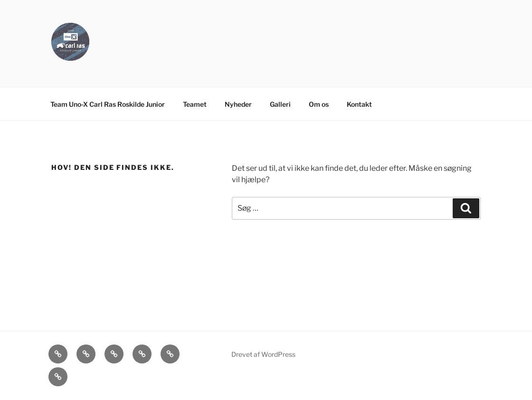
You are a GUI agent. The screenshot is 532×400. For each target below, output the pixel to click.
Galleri (280, 104)
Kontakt (359, 104)
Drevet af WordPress (263, 354)
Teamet (195, 104)
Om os (319, 104)
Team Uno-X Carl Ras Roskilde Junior (108, 104)
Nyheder (238, 104)
